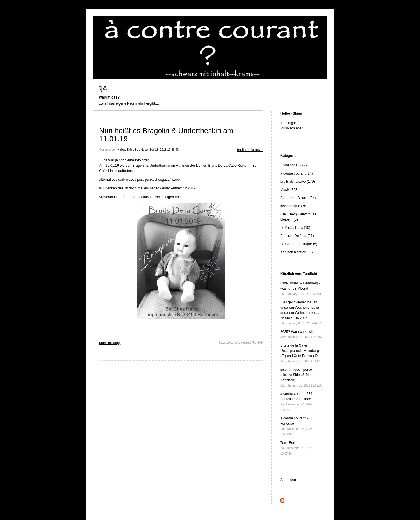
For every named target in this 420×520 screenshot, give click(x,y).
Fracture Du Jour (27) (297, 236)
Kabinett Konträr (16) (296, 252)
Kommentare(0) (110, 343)
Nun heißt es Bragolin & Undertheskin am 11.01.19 (166, 135)
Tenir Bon (296, 448)
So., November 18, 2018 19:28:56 (157, 150)
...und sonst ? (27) (294, 165)
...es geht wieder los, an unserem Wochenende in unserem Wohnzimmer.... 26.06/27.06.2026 (301, 313)
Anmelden (288, 480)
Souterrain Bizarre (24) (298, 198)
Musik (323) (289, 190)
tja (103, 87)
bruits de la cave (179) (298, 182)
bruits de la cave (250, 150)
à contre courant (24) (296, 173)
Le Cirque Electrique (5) (299, 244)
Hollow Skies (126, 150)
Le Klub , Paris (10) (295, 228)
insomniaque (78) (294, 206)
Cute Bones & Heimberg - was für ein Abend (301, 288)
